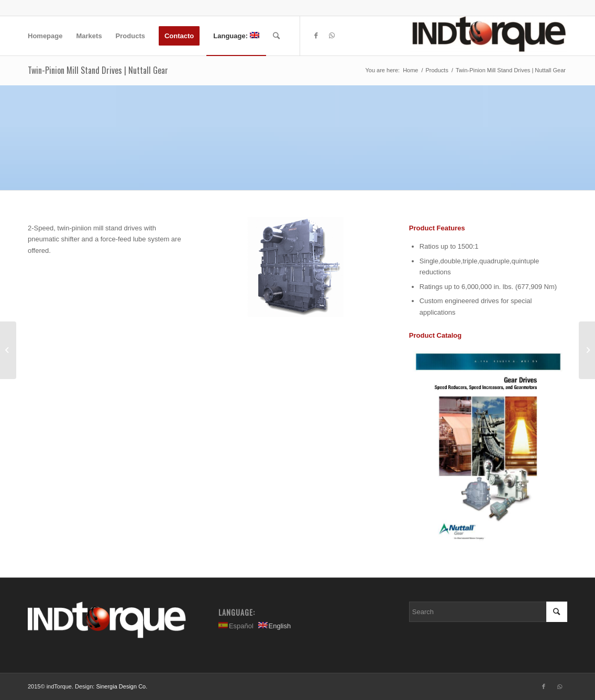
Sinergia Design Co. (122, 686)
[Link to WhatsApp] (332, 36)
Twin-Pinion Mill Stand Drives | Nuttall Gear (98, 70)
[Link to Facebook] (316, 36)
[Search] (276, 36)
